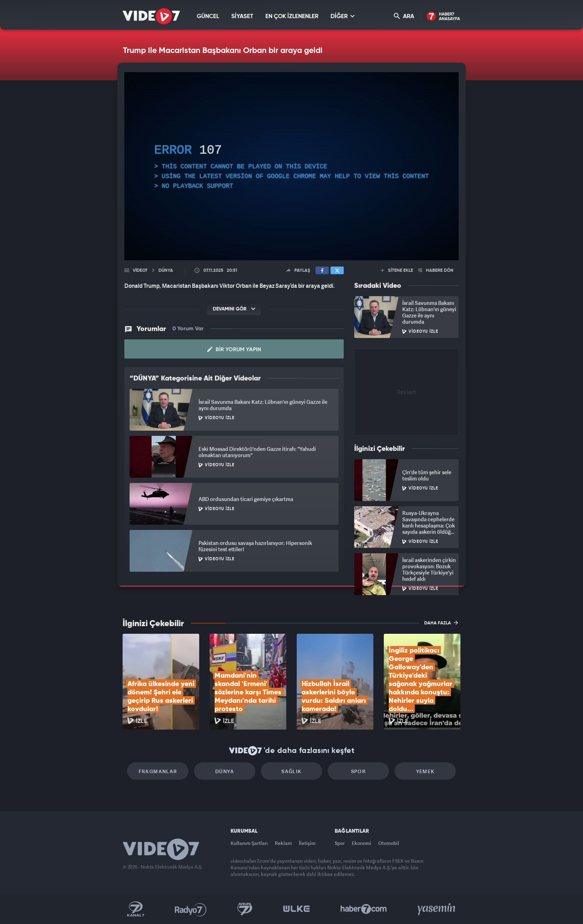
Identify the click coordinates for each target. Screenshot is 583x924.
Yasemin (437, 909)
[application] (291, 166)
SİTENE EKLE (397, 271)
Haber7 (364, 909)
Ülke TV (297, 909)
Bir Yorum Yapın (234, 349)
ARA (404, 16)
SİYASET (242, 17)
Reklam (283, 843)
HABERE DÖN (436, 271)
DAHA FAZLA (441, 623)
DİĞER (343, 16)
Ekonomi (362, 843)
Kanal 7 (135, 909)
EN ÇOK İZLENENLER (292, 17)
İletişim (307, 843)
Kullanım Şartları (249, 843)
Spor (359, 771)
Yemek (425, 771)
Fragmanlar (158, 771)
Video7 (140, 271)
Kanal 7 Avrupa (245, 909)
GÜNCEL (208, 17)
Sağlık (291, 771)
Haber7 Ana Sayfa (444, 17)
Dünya (225, 771)
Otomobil (389, 843)
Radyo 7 (191, 909)
